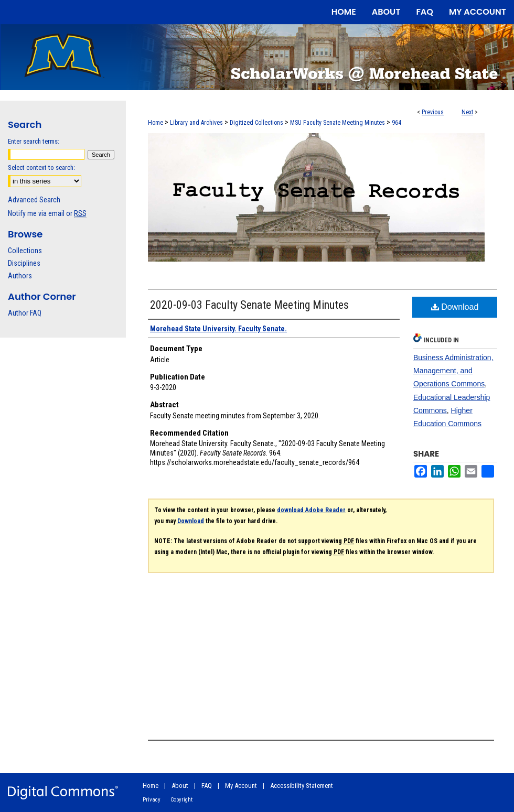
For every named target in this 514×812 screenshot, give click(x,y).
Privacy (152, 800)
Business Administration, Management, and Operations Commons (453, 371)
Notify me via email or (47, 213)
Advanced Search (34, 200)
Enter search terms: (34, 141)
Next (467, 112)
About (180, 786)
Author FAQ (25, 313)
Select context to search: (41, 167)
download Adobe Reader (311, 510)
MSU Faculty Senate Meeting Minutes (338, 123)
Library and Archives (196, 123)
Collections (25, 251)
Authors (20, 276)
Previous (433, 112)
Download (455, 307)
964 (397, 123)
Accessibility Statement (302, 786)
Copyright (181, 800)
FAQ (207, 786)
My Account (241, 786)
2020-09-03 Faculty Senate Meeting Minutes (249, 305)
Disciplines (24, 263)
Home (156, 123)
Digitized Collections (256, 123)
